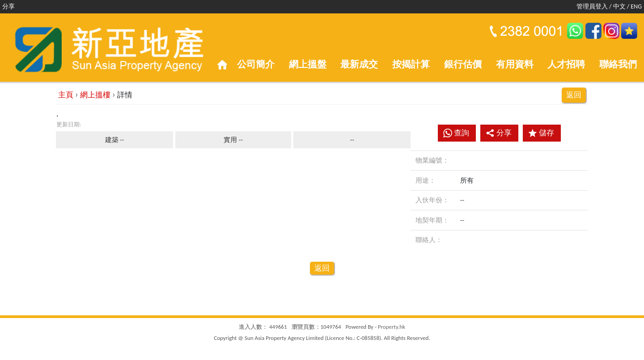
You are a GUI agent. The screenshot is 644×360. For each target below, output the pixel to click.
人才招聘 (566, 64)
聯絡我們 (618, 64)
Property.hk (392, 327)
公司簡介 (256, 64)
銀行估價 (463, 64)
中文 (619, 6)
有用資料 (515, 64)
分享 (499, 133)
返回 (574, 95)
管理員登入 (592, 6)
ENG (636, 6)
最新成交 (359, 64)
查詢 (462, 133)
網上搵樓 (95, 95)
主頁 (66, 95)
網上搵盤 (308, 64)
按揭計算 (411, 64)
